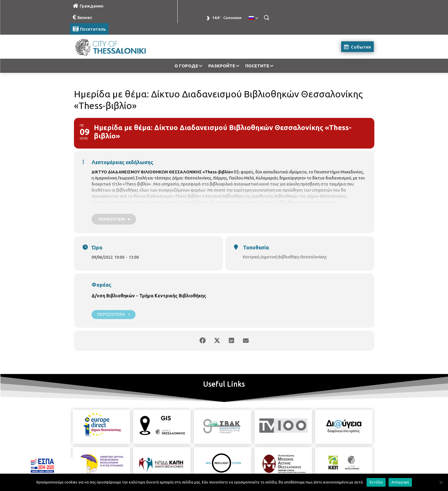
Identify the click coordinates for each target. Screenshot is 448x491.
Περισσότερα (114, 315)
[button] (266, 17)
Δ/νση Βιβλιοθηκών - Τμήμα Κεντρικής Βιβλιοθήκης (149, 296)
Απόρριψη (400, 482)
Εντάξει (376, 482)
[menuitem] (253, 18)
